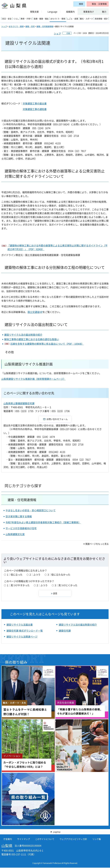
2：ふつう (35, 575)
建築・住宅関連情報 (45, 26)
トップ (4, 26)
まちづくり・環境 (16, 26)
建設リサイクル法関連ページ (22, 637)
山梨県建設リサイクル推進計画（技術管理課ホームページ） (33, 379)
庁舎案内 (8, 839)
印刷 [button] (68, 33)
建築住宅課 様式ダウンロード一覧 (25, 631)
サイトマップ (24, 839)
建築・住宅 (30, 26)
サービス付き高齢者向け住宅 (21, 528)
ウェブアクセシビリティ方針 (73, 839)
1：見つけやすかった (18, 585)
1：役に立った (15, 575)
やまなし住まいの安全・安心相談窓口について (31, 510)
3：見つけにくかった (66, 585)
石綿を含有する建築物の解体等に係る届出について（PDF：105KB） (47, 344)
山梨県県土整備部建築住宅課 (19, 403)
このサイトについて (45, 839)
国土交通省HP (35, 312)
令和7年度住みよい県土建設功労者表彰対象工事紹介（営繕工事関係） (43, 522)
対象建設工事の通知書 (35, 109)
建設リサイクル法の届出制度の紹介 (23, 335)
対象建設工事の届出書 (35, 103)
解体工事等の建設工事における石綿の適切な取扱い (32, 339)
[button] (98, 4)
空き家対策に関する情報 (19, 516)
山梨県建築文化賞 (15, 534)
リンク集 (97, 839)
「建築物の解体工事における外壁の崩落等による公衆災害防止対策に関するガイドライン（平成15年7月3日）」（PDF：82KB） (57, 247)
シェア (57, 34)
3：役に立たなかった (59, 575)
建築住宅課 (65, 631)
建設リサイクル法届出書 (20, 625)
